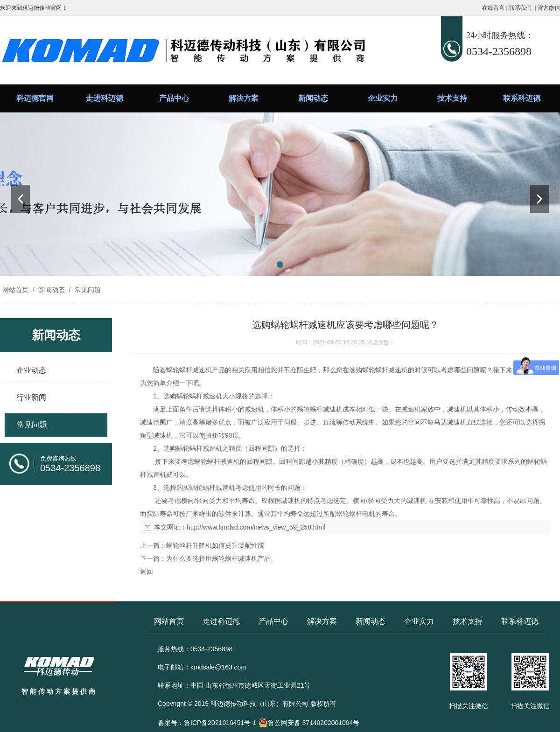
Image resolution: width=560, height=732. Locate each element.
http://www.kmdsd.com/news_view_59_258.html (256, 527)
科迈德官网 (35, 98)
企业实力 (383, 98)
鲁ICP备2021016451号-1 (220, 723)
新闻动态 (313, 98)
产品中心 (174, 98)
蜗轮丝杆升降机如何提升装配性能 (215, 545)
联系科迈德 (522, 98)
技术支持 (452, 98)
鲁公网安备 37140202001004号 (309, 723)
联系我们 (520, 8)
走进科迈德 (105, 98)
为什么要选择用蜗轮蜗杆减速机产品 (218, 558)
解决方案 (244, 98)
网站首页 (15, 290)
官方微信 (549, 8)
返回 (147, 572)
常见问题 (87, 290)
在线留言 (493, 8)
